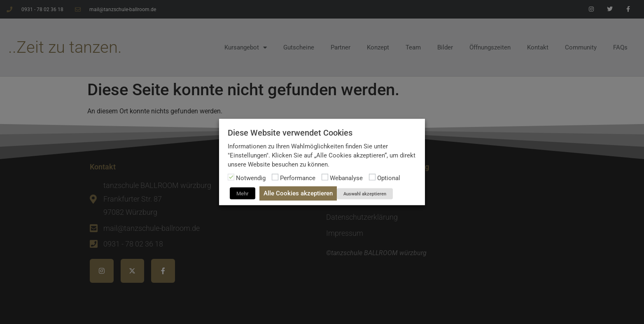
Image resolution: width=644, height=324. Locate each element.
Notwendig (251, 178)
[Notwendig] (231, 177)
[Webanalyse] (325, 177)
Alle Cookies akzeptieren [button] (298, 193)
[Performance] (275, 177)
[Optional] (372, 177)
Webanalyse (346, 178)
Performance (298, 178)
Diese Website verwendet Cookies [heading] (290, 133)
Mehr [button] (243, 194)
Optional (389, 178)
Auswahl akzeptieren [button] (365, 194)
